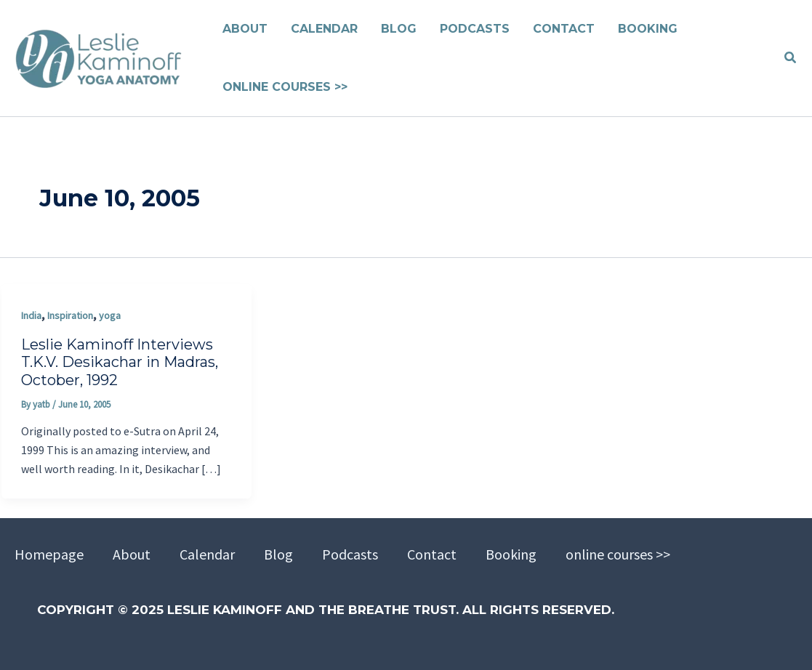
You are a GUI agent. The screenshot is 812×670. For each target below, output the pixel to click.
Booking (511, 554)
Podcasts (350, 554)
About (132, 554)
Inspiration (70, 315)
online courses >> (618, 554)
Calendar (207, 554)
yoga (110, 315)
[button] (791, 58)
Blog (278, 554)
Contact (432, 554)
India (31, 315)
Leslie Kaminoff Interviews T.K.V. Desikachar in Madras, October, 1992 (120, 362)
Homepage (49, 554)
